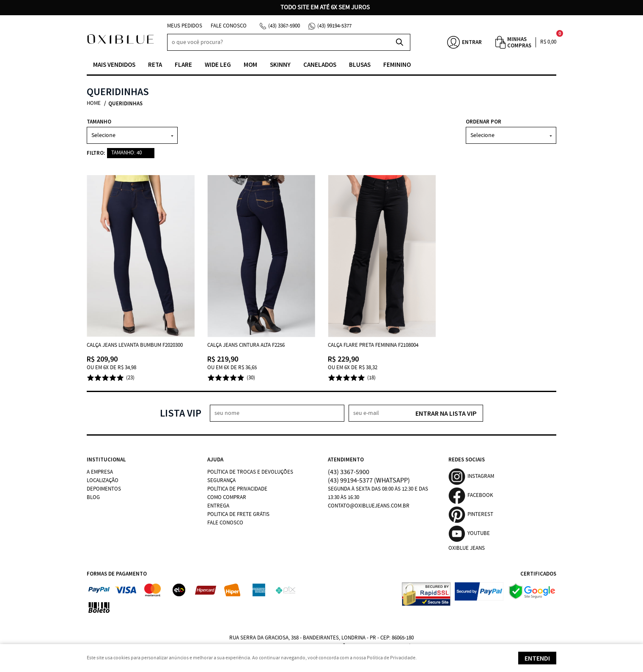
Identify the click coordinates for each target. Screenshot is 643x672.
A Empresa (100, 472)
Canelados (320, 64)
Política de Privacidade (237, 489)
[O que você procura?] (400, 42)
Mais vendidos (114, 64)
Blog (93, 498)
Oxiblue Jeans (467, 548)
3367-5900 (284, 26)
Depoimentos (104, 489)
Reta (155, 64)
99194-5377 (334, 26)
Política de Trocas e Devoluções (250, 472)
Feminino (397, 64)
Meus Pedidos (185, 26)
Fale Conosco (229, 26)
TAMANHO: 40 (126, 153)
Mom (250, 64)
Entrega (218, 506)
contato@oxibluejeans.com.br (369, 506)
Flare (183, 64)
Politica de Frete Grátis (238, 514)
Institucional (106, 459)
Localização (103, 481)
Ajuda (215, 459)
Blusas (360, 64)
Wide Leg (218, 64)
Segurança (221, 481)
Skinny (280, 64)
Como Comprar (227, 498)
